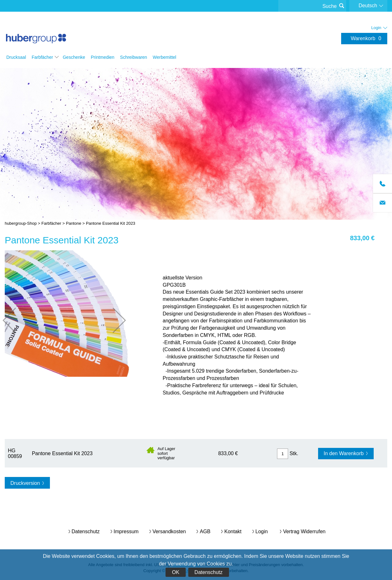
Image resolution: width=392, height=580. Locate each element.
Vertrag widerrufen (304, 531)
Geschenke (74, 57)
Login (262, 531)
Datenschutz (209, 572)
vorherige (15, 320)
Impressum (126, 531)
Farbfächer (42, 57)
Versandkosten (169, 531)
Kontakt (233, 531)
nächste (113, 320)
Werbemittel (165, 57)
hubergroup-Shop (36, 32)
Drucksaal (16, 57)
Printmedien (103, 57)
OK (175, 572)
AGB (205, 531)
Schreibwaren (134, 57)
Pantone (74, 223)
